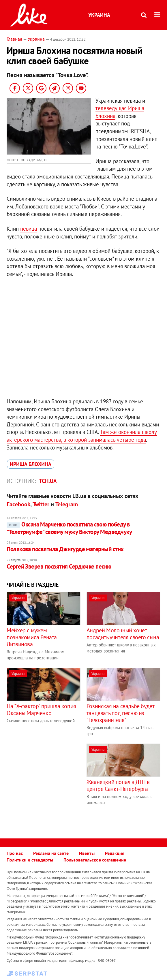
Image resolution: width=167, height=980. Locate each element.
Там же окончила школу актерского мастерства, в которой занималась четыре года (82, 436)
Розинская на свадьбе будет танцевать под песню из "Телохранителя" (120, 713)
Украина (99, 15)
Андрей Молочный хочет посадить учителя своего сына (123, 634)
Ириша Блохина (31, 464)
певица (29, 229)
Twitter (41, 504)
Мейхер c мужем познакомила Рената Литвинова (32, 637)
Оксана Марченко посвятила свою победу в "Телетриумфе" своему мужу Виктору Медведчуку (69, 528)
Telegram (67, 504)
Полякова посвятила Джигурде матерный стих (65, 549)
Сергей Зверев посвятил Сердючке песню (59, 566)
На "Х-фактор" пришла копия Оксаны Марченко (41, 710)
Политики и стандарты (30, 860)
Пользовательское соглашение (95, 860)
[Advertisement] (55, 784)
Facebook (18, 504)
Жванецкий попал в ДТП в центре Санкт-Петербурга (118, 785)
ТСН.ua (48, 481)
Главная (14, 39)
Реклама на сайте (51, 853)
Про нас (15, 853)
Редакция (115, 853)
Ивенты (87, 853)
